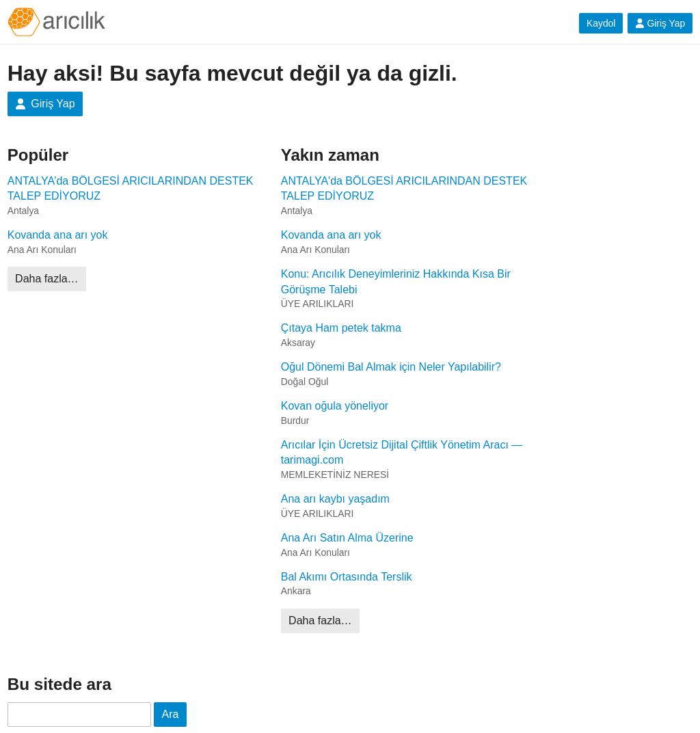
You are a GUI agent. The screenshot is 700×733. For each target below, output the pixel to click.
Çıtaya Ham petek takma (341, 328)
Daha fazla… (47, 279)
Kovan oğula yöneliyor (335, 406)
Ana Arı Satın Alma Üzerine (347, 538)
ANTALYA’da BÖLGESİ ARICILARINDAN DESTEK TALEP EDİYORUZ (131, 188)
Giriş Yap (660, 23)
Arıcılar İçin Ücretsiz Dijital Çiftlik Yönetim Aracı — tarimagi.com (402, 452)
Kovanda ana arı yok (58, 235)
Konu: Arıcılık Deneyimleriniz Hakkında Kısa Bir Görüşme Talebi (396, 281)
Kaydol (601, 23)
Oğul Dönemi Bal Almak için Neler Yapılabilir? (391, 367)
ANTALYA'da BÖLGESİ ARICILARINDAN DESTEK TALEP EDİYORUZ (404, 188)
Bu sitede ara (59, 684)
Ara (171, 714)
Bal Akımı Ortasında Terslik (347, 577)
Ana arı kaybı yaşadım (335, 499)
